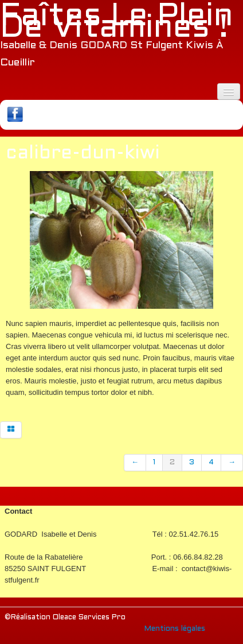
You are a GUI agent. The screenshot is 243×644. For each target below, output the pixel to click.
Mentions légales (175, 629)
